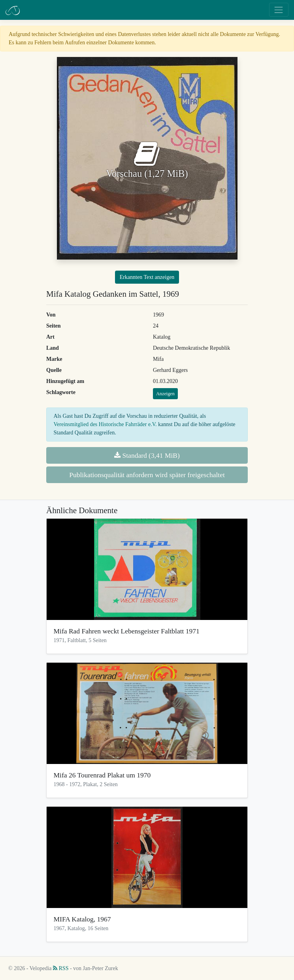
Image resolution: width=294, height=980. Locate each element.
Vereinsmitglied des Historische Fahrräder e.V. (105, 424)
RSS (61, 968)
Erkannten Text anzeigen (147, 277)
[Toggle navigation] (279, 10)
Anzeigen (165, 394)
